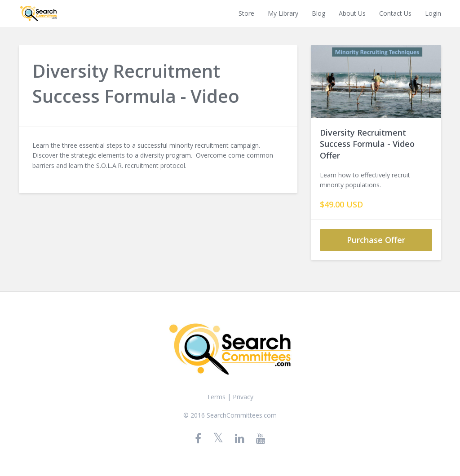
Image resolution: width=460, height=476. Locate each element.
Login (433, 13)
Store (246, 13)
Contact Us (395, 13)
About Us (352, 13)
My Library (283, 13)
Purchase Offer (376, 240)
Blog (318, 13)
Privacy (243, 397)
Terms (216, 397)
